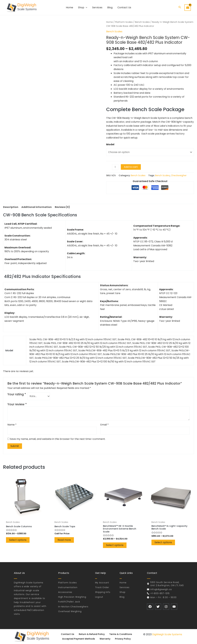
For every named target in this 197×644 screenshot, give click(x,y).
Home (110, 22)
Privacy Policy (124, 639)
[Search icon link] (180, 8)
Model (110, 144)
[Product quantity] (115, 167)
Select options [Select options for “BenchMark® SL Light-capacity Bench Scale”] (163, 543)
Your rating (17, 395)
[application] (86, 8)
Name (12, 425)
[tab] (11, 207)
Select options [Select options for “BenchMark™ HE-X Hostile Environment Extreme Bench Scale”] (115, 547)
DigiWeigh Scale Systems (167, 634)
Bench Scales (143, 22)
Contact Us (66, 634)
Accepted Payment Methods (78, 639)
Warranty (105, 639)
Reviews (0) (63, 207)
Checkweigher (179, 176)
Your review (17, 404)
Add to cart (131, 167)
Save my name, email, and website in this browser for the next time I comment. (58, 439)
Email (105, 425)
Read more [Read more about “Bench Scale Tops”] (64, 541)
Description (11, 207)
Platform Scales (124, 22)
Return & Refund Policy (91, 634)
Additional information (37, 207)
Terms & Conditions (121, 634)
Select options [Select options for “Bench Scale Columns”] (18, 541)
